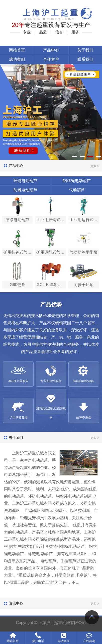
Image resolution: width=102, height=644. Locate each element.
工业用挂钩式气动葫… (51, 220)
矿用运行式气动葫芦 (51, 252)
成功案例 (17, 59)
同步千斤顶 (84, 285)
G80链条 (17, 285)
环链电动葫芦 (25, 181)
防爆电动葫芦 (25, 190)
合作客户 (51, 59)
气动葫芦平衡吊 (84, 252)
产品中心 (51, 50)
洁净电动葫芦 (17, 220)
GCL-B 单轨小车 (51, 285)
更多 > (95, 166)
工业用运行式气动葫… (84, 220)
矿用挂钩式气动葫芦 (18, 252)
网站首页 (17, 50)
